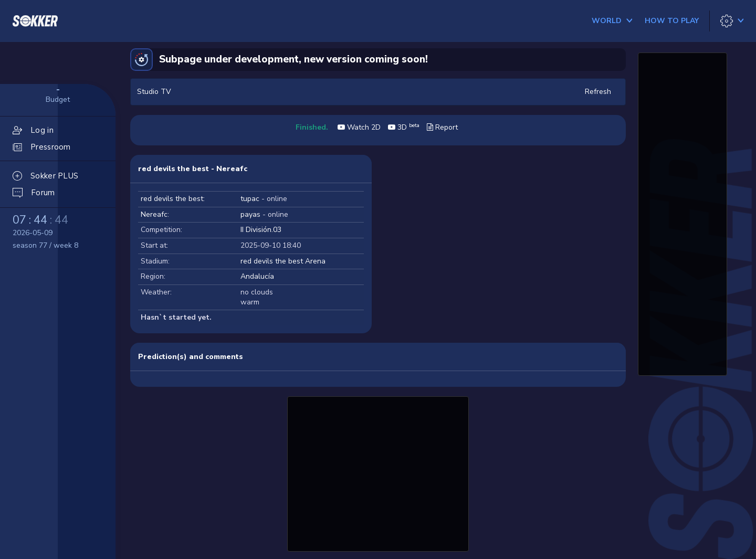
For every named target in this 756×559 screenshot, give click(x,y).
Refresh (598, 92)
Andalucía (257, 276)
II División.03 (261, 230)
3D (404, 127)
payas (250, 214)
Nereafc (154, 214)
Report (442, 127)
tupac (250, 199)
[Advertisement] (378, 472)
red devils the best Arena (283, 261)
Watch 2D (359, 127)
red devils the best (172, 199)
